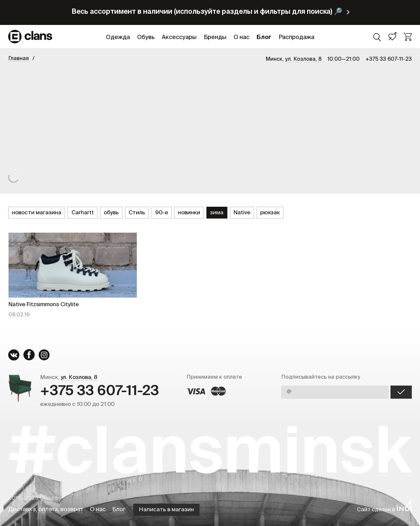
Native (242, 213)
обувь (111, 213)
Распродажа (296, 37)
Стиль (137, 213)
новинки (189, 213)
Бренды (215, 37)
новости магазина (37, 213)
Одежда (118, 37)
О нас (241, 37)
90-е (162, 213)
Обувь (146, 37)
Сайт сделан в (384, 510)
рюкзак (270, 213)
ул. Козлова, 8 (303, 59)
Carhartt (83, 213)
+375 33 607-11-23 (389, 59)
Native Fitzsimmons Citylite (44, 305)
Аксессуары (179, 37)
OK (401, 392)
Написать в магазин (166, 510)
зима (217, 213)
